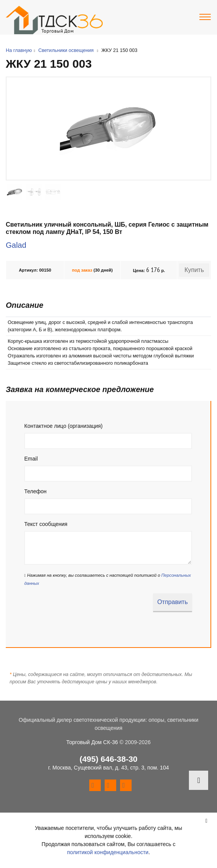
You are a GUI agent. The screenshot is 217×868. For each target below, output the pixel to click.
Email (31, 459)
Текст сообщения (46, 524)
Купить (194, 270)
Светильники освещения (66, 50)
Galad (16, 245)
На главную (19, 50)
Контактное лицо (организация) (63, 426)
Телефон (35, 491)
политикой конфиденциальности (108, 852)
